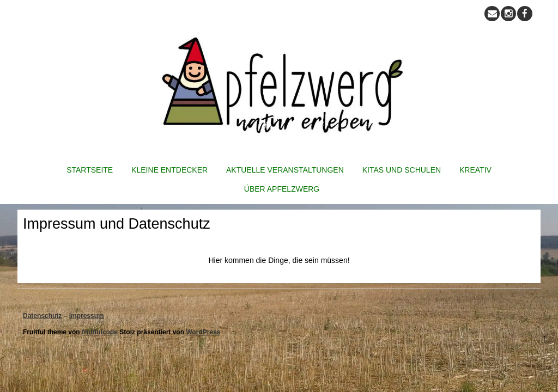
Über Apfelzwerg (282, 189)
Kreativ (475, 170)
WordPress (203, 332)
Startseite (90, 170)
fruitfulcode (100, 332)
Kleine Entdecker (169, 170)
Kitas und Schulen (402, 170)
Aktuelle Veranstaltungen (285, 170)
